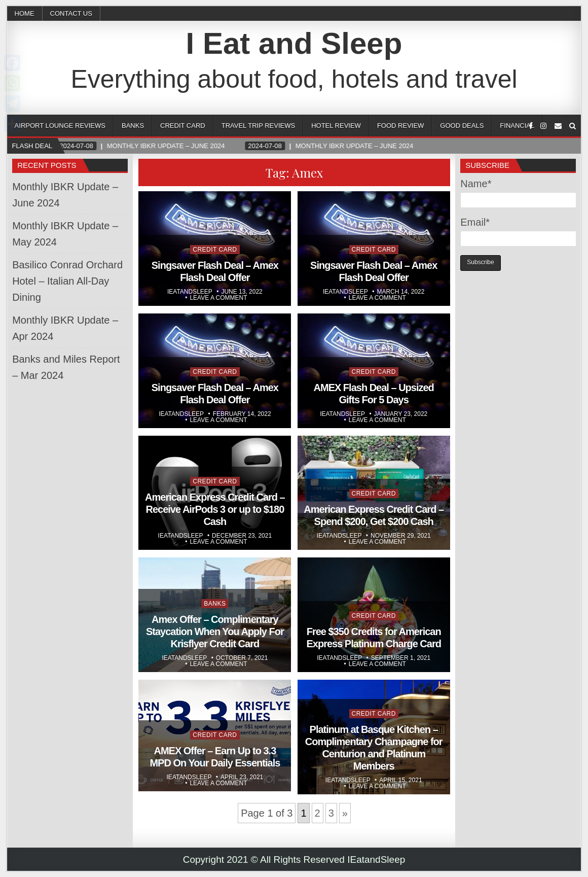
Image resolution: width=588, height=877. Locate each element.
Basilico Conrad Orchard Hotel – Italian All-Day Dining (67, 281)
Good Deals (462, 126)
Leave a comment (218, 298)
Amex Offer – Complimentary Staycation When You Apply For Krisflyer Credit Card (215, 632)
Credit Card (183, 126)
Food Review (400, 126)
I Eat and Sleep (294, 43)
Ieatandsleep (190, 292)
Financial (517, 126)
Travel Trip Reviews (258, 126)
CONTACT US (71, 13)
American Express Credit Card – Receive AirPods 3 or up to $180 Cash (215, 509)
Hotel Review (336, 126)
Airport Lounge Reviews (60, 126)
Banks (133, 126)
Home (25, 13)
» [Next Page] (345, 813)
